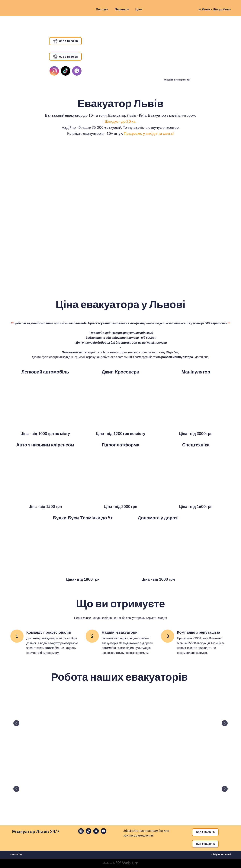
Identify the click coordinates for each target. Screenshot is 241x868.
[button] (65, 41)
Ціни (139, 9)
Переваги (122, 9)
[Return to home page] (30, 9)
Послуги (102, 9)
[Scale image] (45, 402)
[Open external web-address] (176, 56)
